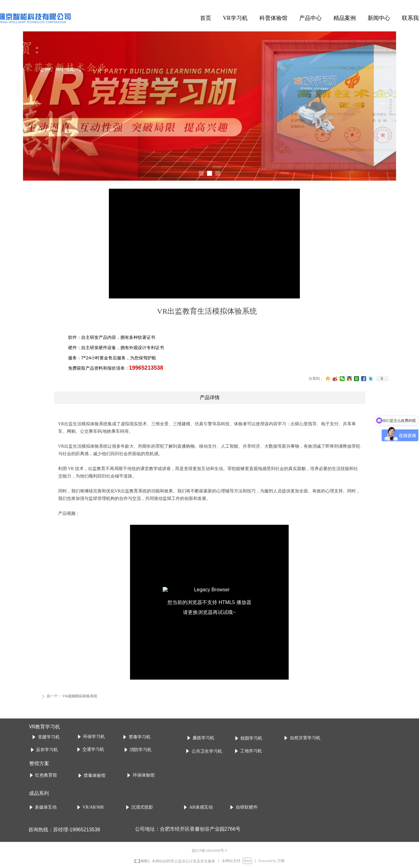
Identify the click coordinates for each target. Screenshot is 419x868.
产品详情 (210, 397)
